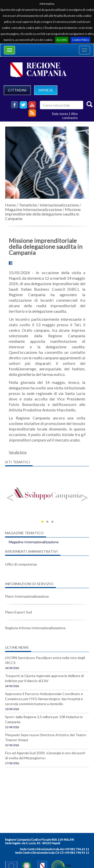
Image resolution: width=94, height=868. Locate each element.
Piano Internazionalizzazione (27, 596)
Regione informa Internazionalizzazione (35, 628)
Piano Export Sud (18, 612)
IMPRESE (46, 90)
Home (10, 205)
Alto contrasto (70, 116)
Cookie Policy (80, 40)
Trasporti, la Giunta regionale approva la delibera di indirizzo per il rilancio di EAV (44, 678)
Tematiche (28, 205)
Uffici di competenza (21, 564)
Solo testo (60, 114)
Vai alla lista (18, 452)
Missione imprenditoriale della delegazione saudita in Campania (43, 214)
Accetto (62, 40)
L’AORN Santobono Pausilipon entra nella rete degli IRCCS (45, 660)
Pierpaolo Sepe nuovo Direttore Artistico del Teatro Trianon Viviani (46, 737)
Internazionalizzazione (59, 205)
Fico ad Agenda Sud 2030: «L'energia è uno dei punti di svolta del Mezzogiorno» (45, 755)
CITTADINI (17, 90)
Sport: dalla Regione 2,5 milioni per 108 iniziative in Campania (44, 719)
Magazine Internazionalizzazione (33, 209)
